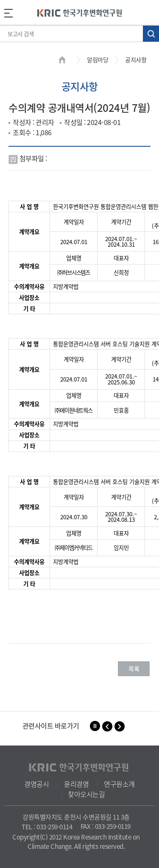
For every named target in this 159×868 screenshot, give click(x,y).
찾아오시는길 (86, 794)
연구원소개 (119, 784)
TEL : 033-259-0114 (47, 827)
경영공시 (36, 784)
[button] (107, 726)
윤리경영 (76, 784)
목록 (134, 669)
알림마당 (98, 60)
